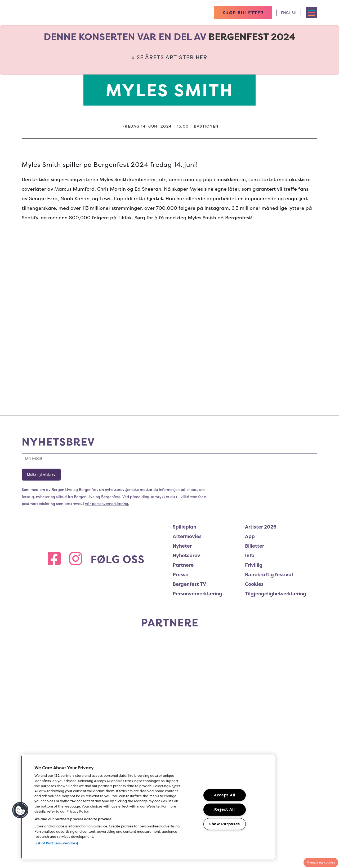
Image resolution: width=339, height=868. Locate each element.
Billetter (255, 546)
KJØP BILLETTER (243, 13)
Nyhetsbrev (186, 555)
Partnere (183, 565)
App (250, 536)
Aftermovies (187, 536)
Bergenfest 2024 (252, 37)
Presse (180, 575)
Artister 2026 (261, 527)
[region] (148, 807)
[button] (20, 810)
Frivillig (254, 565)
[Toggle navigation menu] (312, 13)
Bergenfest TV (189, 584)
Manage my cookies (321, 862)
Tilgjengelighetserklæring (276, 594)
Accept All (225, 795)
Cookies (254, 584)
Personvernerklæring (197, 594)
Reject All (224, 809)
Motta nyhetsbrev (41, 474)
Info (250, 555)
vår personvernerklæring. (107, 503)
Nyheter (182, 546)
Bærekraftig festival (269, 575)
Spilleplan (184, 527)
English (289, 13)
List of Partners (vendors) (56, 843)
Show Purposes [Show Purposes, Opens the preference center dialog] (225, 824)
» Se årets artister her (170, 57)
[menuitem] (209, 528)
